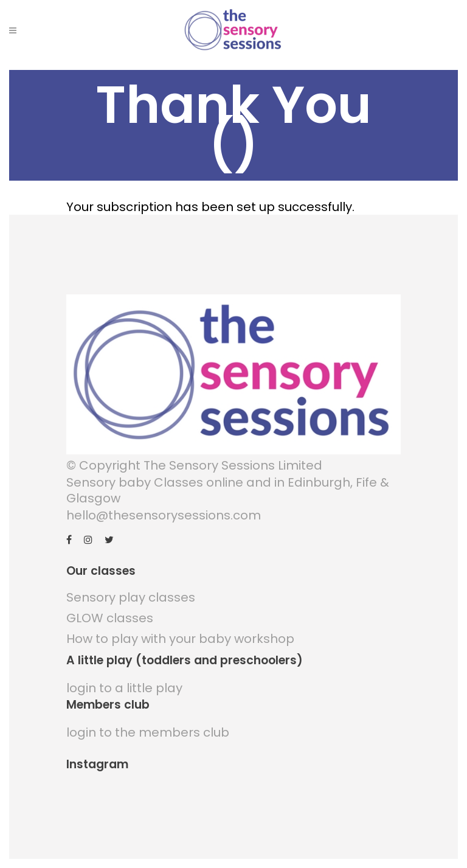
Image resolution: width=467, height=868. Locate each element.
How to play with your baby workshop (180, 639)
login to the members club (148, 732)
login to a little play (124, 688)
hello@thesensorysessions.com (164, 515)
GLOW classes (110, 618)
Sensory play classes (131, 597)
